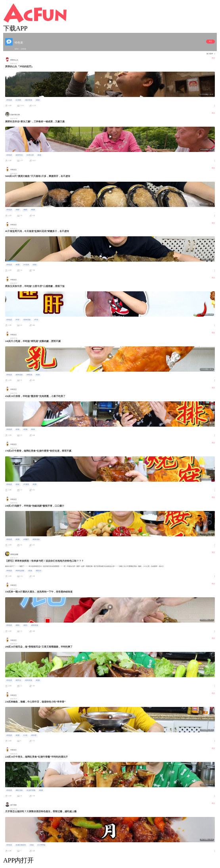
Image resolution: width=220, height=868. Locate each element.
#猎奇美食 (27, 320)
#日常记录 (30, 155)
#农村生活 (19, 155)
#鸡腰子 (26, 539)
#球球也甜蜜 (20, 571)
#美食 (38, 100)
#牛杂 (36, 320)
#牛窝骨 (26, 484)
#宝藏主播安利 (21, 845)
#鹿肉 (17, 625)
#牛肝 (17, 320)
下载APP (15, 28)
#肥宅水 (38, 571)
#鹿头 (25, 625)
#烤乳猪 (29, 375)
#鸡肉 (34, 265)
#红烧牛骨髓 (31, 790)
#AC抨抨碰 (41, 845)
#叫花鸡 (26, 265)
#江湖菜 (18, 100)
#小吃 (25, 735)
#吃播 (33, 210)
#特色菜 (9, 100)
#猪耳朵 (18, 680)
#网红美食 (19, 790)
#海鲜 (17, 210)
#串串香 (34, 735)
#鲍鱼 (25, 210)
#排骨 (33, 429)
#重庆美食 (29, 100)
